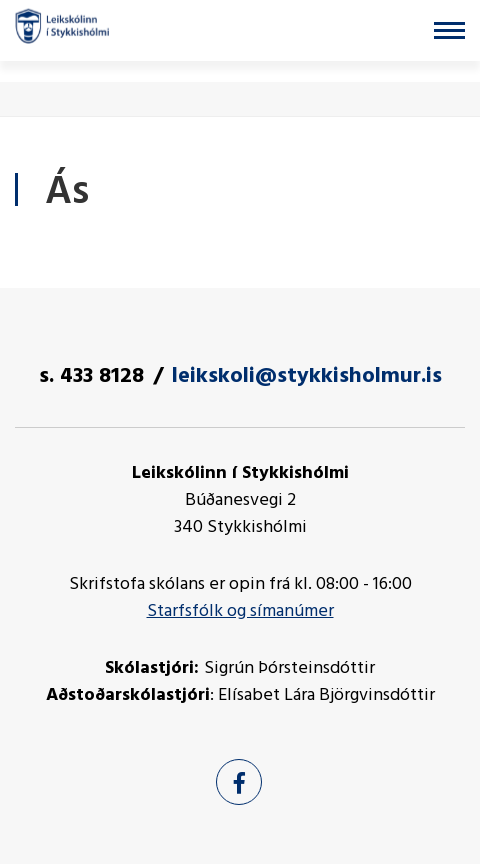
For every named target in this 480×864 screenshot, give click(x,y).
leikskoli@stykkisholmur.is (307, 376)
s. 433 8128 (91, 376)
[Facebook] (239, 782)
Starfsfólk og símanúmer (240, 611)
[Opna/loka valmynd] (449, 30)
